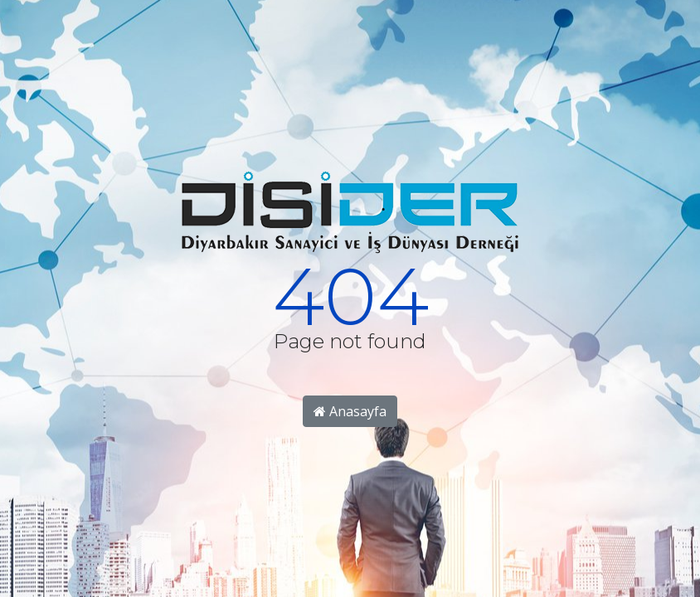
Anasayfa (350, 411)
